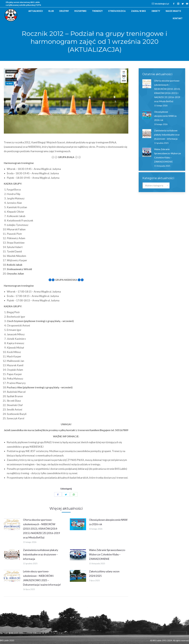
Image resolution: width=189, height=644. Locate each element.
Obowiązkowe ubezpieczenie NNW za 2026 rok (108, 522)
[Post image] (12, 524)
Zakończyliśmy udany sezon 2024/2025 (104, 574)
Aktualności (12, 72)
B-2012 (10, 76)
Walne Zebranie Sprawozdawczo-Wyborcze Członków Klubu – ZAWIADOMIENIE (107, 554)
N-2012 (10, 84)
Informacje (11, 80)
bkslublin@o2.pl (160, 4)
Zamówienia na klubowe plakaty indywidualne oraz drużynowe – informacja (41, 554)
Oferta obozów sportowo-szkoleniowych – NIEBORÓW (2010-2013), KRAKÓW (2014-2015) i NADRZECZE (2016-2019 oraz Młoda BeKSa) (41, 529)
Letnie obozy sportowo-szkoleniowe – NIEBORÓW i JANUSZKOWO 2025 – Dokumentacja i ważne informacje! (42, 578)
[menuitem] (36, 11)
